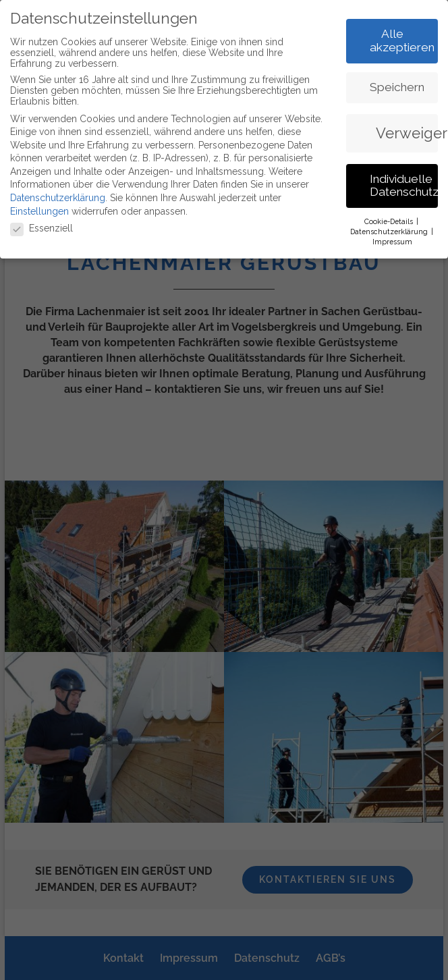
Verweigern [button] (407, 131)
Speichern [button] (397, 85)
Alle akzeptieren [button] (402, 38)
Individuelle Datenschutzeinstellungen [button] (404, 184)
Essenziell (41, 226)
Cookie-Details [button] (390, 219)
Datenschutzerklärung (58, 196)
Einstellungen (39, 209)
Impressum (392, 240)
